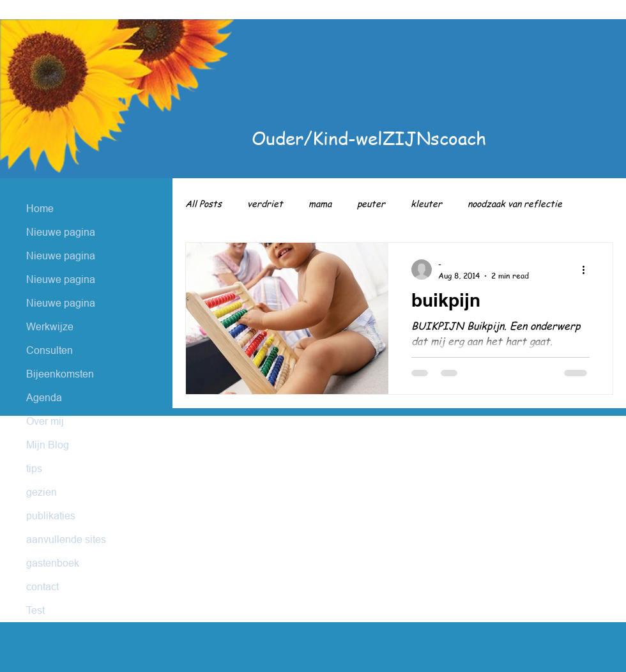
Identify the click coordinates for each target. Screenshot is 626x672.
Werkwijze (50, 326)
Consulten (50, 350)
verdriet (265, 203)
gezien (42, 492)
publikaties (51, 515)
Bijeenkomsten (60, 374)
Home (40, 208)
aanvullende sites (66, 539)
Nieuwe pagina (61, 232)
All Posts (203, 203)
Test (35, 610)
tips (34, 468)
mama (320, 203)
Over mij (45, 421)
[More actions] (588, 270)
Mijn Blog (48, 445)
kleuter (426, 203)
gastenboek (53, 563)
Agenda (44, 397)
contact (42, 586)
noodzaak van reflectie (515, 203)
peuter (371, 203)
